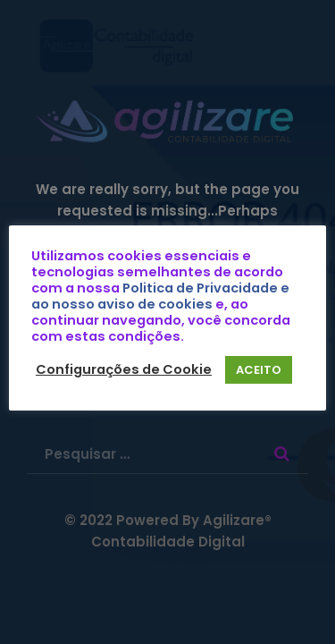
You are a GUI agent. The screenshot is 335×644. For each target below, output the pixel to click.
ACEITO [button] (259, 370)
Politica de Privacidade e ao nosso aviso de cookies (160, 296)
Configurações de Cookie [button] (124, 369)
